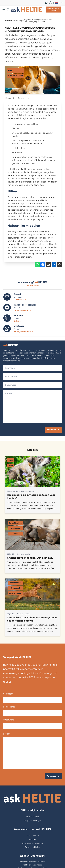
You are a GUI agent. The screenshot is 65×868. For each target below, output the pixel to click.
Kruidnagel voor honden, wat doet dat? (30, 558)
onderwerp (9, 720)
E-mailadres (9, 707)
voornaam (8, 694)
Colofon (32, 839)
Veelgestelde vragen (32, 821)
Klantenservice (32, 817)
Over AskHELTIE (32, 836)
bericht (7, 734)
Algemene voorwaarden (32, 843)
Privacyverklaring (32, 847)
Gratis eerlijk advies (53, 10)
